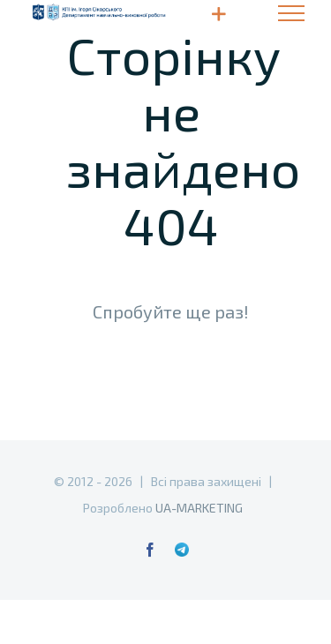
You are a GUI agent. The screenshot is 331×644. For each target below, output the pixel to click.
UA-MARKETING (199, 508)
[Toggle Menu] (291, 13)
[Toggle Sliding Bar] (218, 14)
